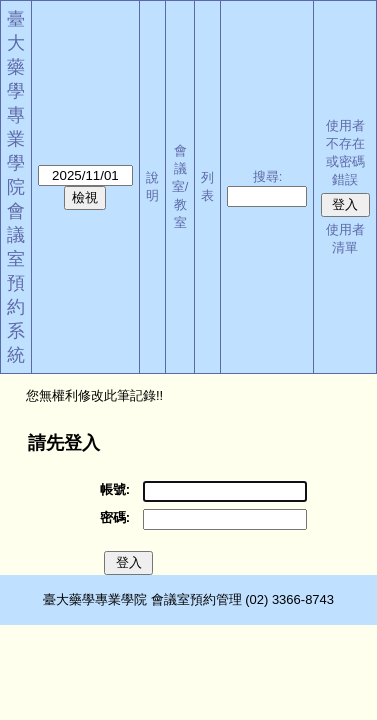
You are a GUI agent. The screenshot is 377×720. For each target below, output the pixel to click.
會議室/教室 (180, 186)
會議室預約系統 (16, 283)
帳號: (115, 489)
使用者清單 (345, 238)
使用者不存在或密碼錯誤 (345, 152)
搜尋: (268, 176)
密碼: (115, 517)
